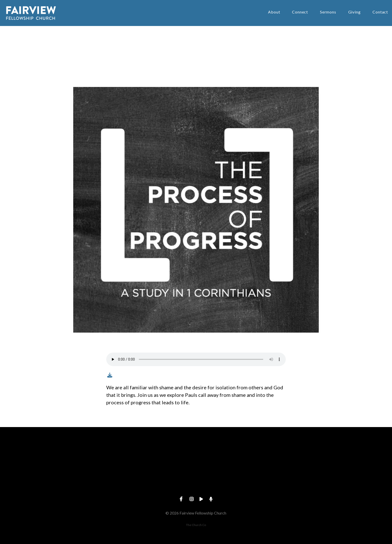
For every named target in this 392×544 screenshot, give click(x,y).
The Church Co (196, 525)
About (274, 12)
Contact (380, 12)
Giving (354, 12)
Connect (300, 12)
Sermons (328, 12)
